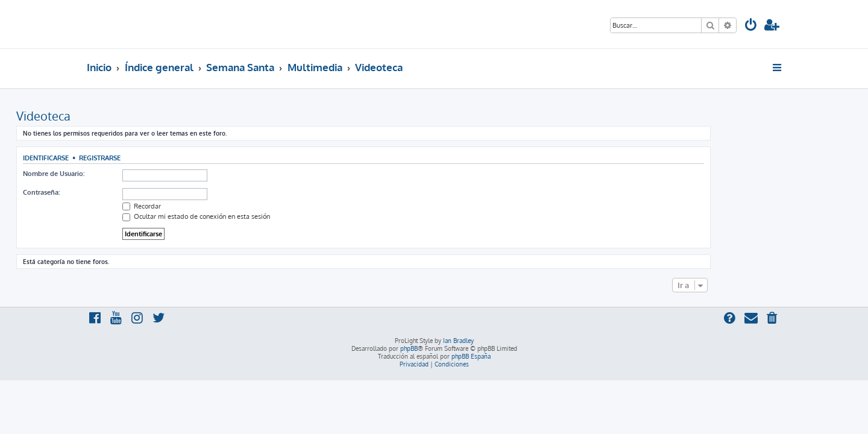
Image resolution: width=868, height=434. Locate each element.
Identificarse (116, 158)
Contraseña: (112, 192)
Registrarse (170, 158)
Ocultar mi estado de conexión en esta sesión (267, 216)
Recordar (212, 206)
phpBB (409, 348)
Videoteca (114, 116)
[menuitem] (751, 26)
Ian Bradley (458, 341)
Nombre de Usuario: (124, 174)
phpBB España (471, 356)
